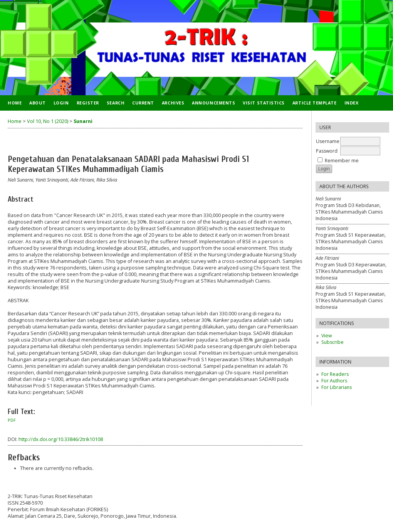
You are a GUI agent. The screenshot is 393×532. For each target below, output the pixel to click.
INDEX (352, 103)
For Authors (334, 381)
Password (327, 151)
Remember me (342, 161)
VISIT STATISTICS (264, 103)
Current (143, 103)
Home (15, 103)
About (38, 103)
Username (328, 141)
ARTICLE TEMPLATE (315, 103)
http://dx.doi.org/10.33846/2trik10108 (61, 439)
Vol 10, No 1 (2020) (48, 121)
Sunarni (83, 121)
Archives (173, 103)
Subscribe (333, 342)
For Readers (335, 374)
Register (88, 103)
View (327, 336)
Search (116, 103)
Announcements (213, 103)
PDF (12, 420)
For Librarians (337, 387)
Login (61, 103)
